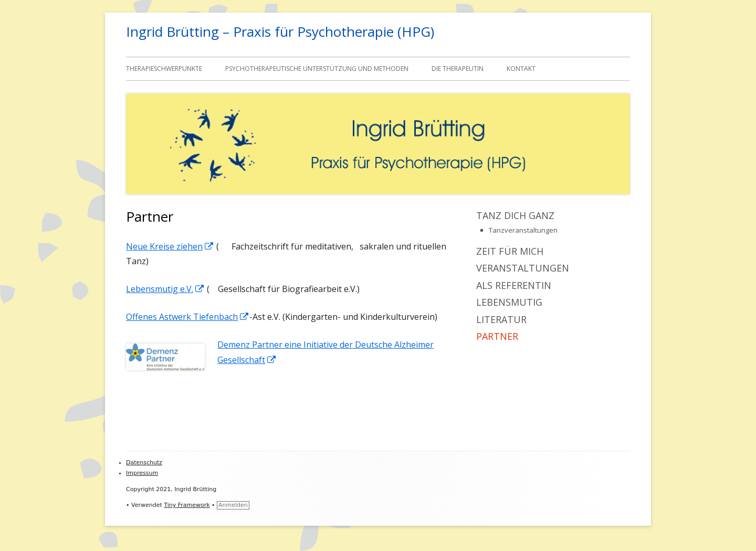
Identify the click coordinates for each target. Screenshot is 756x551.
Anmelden (233, 505)
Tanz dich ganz (515, 215)
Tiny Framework (187, 505)
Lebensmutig (509, 302)
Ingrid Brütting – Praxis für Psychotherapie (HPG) (280, 32)
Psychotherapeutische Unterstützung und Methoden (317, 69)
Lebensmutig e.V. (165, 289)
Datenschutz (144, 462)
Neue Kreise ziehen (170, 246)
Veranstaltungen (523, 268)
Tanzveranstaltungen (523, 230)
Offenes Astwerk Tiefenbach (188, 317)
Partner (497, 336)
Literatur (501, 319)
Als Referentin (514, 285)
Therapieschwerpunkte (164, 69)
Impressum (142, 473)
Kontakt (521, 69)
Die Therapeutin (458, 69)
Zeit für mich (510, 251)
